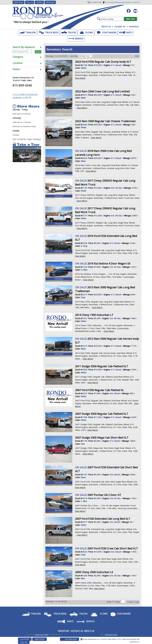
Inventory (134, 27)
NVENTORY (64, 631)
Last (137, 602)
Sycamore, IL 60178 (121, 2)
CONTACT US (77, 631)
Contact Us (120, 27)
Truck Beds (49, 32)
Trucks (69, 32)
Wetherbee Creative (111, 635)
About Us (106, 27)
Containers (106, 32)
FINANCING (50, 2)
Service (76, 39)
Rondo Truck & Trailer (42, 635)
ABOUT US (89, 631)
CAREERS (39, 2)
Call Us (30, 2)
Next (137, 56)
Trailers (28, 32)
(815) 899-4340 (94, 2)
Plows (86, 32)
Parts (126, 32)
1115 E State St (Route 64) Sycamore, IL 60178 (25, 96)
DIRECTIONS (18, 2)
